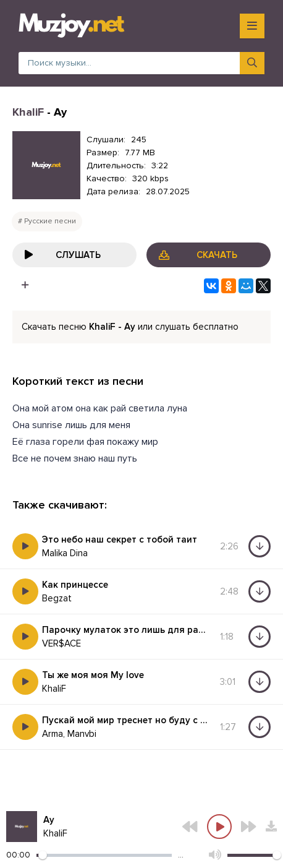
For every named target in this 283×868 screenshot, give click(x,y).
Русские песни (50, 221)
